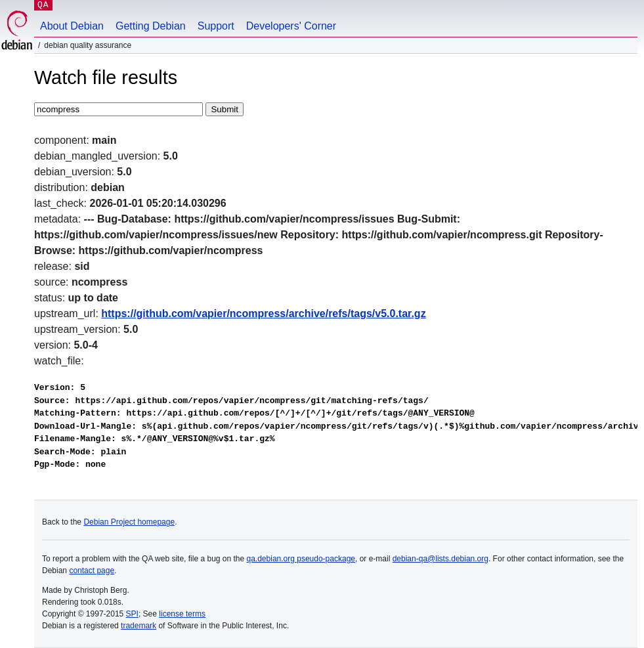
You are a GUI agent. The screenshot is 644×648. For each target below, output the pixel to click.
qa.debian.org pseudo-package (301, 559)
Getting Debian (151, 26)
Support (216, 26)
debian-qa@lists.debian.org (440, 559)
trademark (139, 626)
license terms (182, 614)
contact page (92, 571)
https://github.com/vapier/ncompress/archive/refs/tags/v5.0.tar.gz (263, 313)
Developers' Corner (291, 26)
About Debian (72, 26)
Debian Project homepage (129, 522)
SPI (132, 614)
